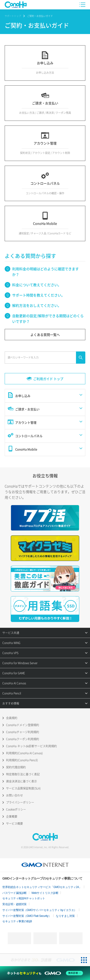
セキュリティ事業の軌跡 (17, 921)
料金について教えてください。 (37, 285)
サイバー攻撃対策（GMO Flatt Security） (27, 916)
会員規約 (12, 718)
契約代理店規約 (16, 767)
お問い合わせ (14, 795)
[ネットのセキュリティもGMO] (45, 973)
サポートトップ (13, 16)
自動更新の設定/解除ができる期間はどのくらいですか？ (48, 319)
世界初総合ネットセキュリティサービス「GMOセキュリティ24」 (42, 887)
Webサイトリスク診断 (45, 893)
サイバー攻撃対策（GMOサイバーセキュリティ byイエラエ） (40, 910)
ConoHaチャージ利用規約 (23, 732)
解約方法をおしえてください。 (37, 305)
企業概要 (12, 816)
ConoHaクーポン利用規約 (23, 739)
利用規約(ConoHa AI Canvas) (24, 753)
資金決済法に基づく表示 (22, 781)
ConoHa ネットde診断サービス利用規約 (31, 746)
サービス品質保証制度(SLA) (23, 788)
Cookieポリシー (16, 809)
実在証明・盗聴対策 (14, 904)
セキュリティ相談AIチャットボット (24, 898)
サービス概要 (14, 824)
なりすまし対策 (65, 916)
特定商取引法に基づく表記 (23, 774)
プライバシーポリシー (20, 802)
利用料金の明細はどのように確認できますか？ (45, 272)
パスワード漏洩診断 (14, 893)
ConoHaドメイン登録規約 (23, 725)
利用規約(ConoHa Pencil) (22, 760)
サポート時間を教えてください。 (38, 295)
